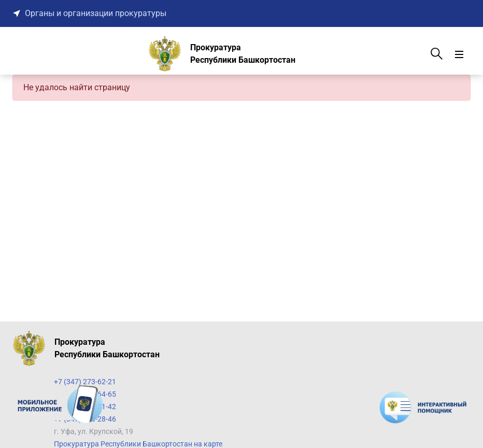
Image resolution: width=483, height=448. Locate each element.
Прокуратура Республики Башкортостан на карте (138, 444)
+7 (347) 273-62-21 (85, 382)
